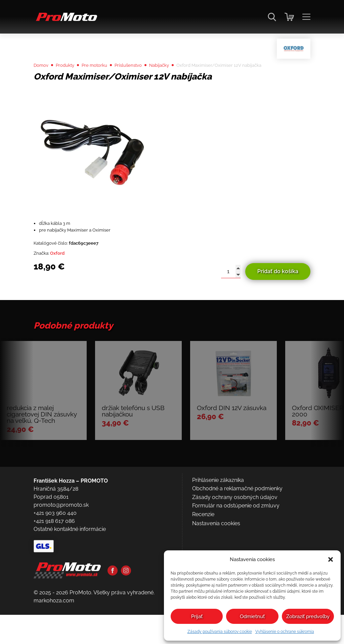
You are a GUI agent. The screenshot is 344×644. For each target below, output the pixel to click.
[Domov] (65, 20)
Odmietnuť (252, 616)
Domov (43, 81)
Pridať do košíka (278, 297)
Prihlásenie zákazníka (218, 543)
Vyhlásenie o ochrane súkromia (285, 632)
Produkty (71, 81)
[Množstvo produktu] (231, 297)
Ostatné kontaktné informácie (70, 592)
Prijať (197, 616)
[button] (331, 559)
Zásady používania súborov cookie (220, 632)
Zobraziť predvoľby (308, 616)
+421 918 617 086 (54, 584)
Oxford (63, 278)
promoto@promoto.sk (61, 568)
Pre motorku (105, 81)
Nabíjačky (181, 81)
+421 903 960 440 (55, 576)
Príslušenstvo (145, 81)
